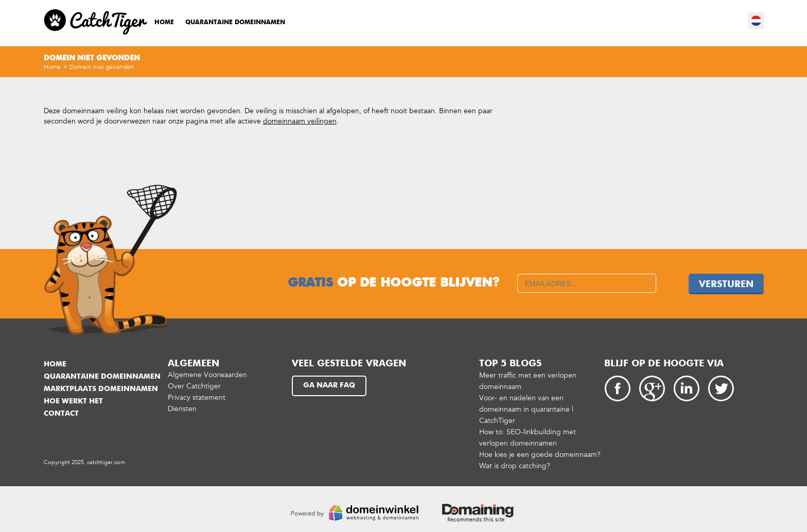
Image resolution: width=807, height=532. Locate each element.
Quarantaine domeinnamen (235, 23)
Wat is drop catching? (515, 466)
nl (757, 21)
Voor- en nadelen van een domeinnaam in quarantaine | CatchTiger (526, 409)
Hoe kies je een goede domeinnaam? (540, 455)
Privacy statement (197, 397)
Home (164, 23)
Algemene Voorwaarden (207, 375)
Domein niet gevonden (102, 67)
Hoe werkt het (73, 401)
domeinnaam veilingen (300, 121)
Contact (61, 414)
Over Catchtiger (194, 386)
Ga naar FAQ (329, 385)
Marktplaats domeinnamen (101, 389)
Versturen (726, 285)
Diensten (182, 409)
